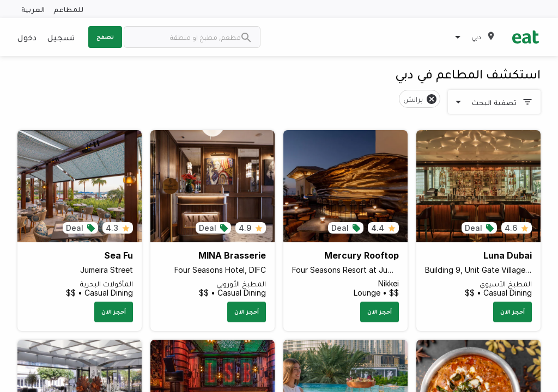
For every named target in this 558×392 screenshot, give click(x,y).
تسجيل (61, 37)
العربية (33, 9)
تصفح (105, 36)
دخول (27, 37)
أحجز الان (512, 311)
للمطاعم (68, 9)
